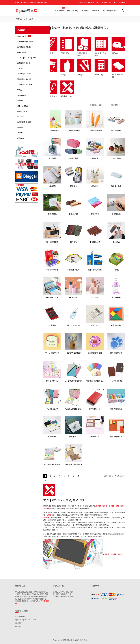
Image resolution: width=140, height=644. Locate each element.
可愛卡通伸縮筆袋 (52, 131)
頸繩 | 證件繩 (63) (50, 96)
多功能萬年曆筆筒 (74, 353)
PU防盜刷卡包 (95, 409)
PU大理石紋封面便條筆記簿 (74, 409)
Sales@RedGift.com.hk (85, 2)
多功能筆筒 (74, 297)
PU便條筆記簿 (116, 381)
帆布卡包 (74, 242)
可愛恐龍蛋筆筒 (74, 131)
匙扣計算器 (116, 297)
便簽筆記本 (52, 437)
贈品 (69, 594)
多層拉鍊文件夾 (52, 297)
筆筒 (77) (64, 75)
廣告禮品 (56, 594)
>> (55, 480)
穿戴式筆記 (116, 214)
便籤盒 (116, 270)
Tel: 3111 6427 (102, 2)
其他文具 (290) (66, 96)
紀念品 (20, 19)
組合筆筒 (95, 297)
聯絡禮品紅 (19, 627)
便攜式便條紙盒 (116, 409)
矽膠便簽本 (95, 214)
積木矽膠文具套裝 (95, 270)
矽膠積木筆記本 (52, 270)
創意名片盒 (74, 214)
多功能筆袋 (74, 158)
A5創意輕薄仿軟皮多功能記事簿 (95, 381)
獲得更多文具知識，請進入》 (113, 554)
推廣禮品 (64, 596)
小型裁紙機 (52, 186)
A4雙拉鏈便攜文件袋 (74, 381)
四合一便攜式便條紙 (52, 464)
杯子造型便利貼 (52, 381)
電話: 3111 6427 (21, 617)
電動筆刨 (52, 158)
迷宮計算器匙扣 (74, 325)
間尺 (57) (81, 75)
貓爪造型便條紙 (116, 353)
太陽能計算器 (52, 325)
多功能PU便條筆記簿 (74, 464)
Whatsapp (113, 2)
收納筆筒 (95, 186)
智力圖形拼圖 (116, 325)
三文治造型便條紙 (52, 353)
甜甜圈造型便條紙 (95, 353)
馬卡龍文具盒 (116, 186)
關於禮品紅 (19, 623)
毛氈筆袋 (116, 242)
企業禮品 (56, 596)
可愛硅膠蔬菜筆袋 (95, 131)
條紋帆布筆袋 (116, 131)
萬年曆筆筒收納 (52, 242)
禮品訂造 (69, 592)
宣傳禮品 (64, 594)
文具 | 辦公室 (29, 19)
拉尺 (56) (115, 53)
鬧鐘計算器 (95, 325)
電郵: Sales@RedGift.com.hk (26, 620)
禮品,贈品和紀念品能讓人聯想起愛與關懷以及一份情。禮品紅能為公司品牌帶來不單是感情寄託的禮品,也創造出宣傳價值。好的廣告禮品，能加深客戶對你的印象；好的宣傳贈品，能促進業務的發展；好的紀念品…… (32, 596)
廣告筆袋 (95, 158)
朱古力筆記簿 (95, 242)
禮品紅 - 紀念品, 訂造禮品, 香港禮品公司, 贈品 (31, 2)
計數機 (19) (99, 75)
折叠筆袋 (74, 186)
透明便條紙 (52, 214)
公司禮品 (62, 592)
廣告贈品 (71, 596)
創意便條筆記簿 (116, 437)
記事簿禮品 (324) (67, 53)
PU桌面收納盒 (116, 158)
